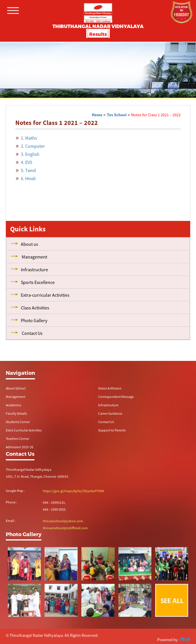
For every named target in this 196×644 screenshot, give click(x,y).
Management (15, 397)
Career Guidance (110, 413)
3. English (30, 154)
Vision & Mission (110, 388)
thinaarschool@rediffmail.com (65, 528)
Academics (13, 405)
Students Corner (18, 422)
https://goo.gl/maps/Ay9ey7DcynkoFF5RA (73, 491)
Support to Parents (112, 430)
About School (16, 388)
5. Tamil (28, 170)
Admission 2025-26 (20, 447)
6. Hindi (28, 178)
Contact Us (106, 422)
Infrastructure (108, 405)
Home (97, 115)
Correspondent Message (116, 397)
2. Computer (33, 146)
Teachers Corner (18, 439)
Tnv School (117, 115)
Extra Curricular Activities (24, 430)
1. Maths (29, 138)
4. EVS (26, 162)
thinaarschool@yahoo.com (63, 521)
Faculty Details (16, 413)
